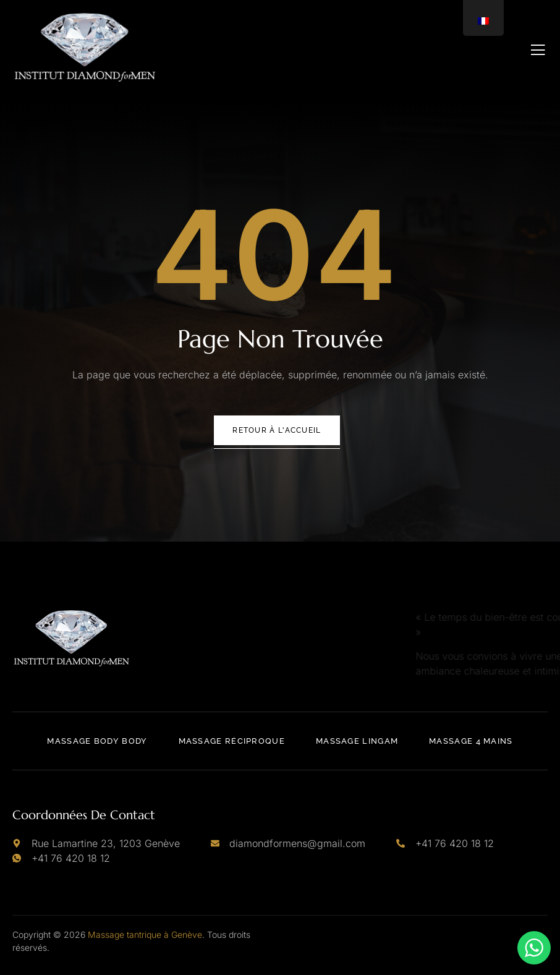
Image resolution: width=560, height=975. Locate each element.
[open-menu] (538, 50)
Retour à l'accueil (277, 430)
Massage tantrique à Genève (145, 935)
